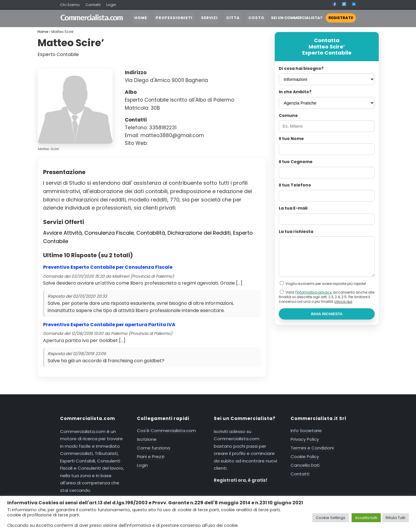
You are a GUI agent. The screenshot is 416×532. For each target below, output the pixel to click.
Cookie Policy (305, 457)
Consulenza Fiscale (109, 233)
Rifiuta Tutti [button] (395, 518)
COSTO (256, 18)
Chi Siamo (70, 5)
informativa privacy (314, 292)
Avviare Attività (62, 233)
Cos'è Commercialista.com (166, 431)
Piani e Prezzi (151, 457)
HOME (141, 18)
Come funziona (154, 448)
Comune (288, 115)
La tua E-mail (293, 208)
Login (111, 5)
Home (43, 32)
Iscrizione (147, 439)
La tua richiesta (296, 232)
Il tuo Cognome (296, 162)
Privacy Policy (305, 439)
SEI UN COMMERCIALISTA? (313, 18)
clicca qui (343, 302)
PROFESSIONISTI (174, 18)
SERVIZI (209, 18)
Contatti (93, 5)
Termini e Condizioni (312, 448)
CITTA (233, 18)
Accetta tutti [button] (366, 518)
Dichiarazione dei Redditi (199, 233)
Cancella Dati (305, 465)
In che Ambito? (295, 92)
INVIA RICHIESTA (327, 314)
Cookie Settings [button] (330, 518)
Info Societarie (306, 431)
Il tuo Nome (291, 139)
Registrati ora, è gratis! (240, 480)
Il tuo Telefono (295, 185)
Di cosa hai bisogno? (301, 68)
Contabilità (151, 233)
